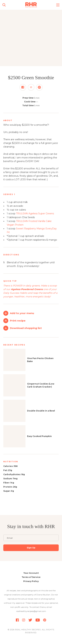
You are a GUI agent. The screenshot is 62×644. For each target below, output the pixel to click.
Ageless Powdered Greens (27, 289)
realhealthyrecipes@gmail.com (31, 611)
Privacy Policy (31, 581)
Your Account (31, 573)
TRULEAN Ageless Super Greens (35, 214)
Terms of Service (31, 577)
